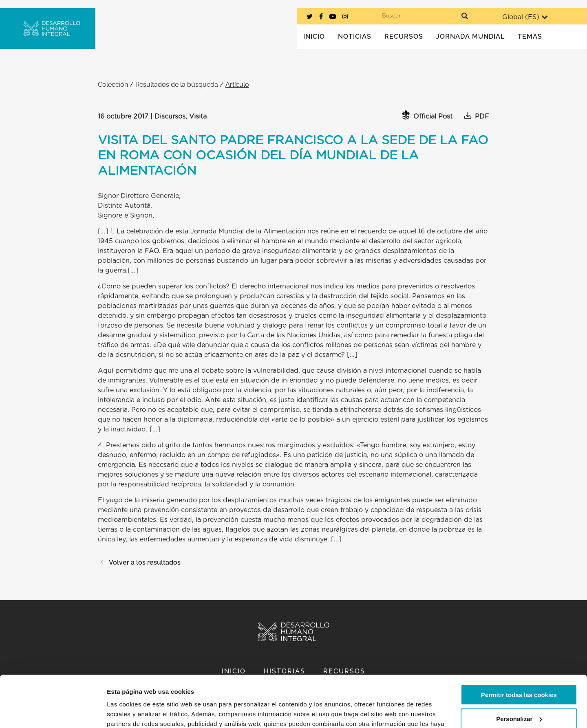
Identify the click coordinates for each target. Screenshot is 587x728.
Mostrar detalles (131, 712)
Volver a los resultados (139, 562)
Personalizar (519, 674)
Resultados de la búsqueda (177, 85)
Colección (113, 85)
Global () (525, 17)
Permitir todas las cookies (519, 651)
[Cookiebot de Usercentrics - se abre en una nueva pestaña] (53, 712)
